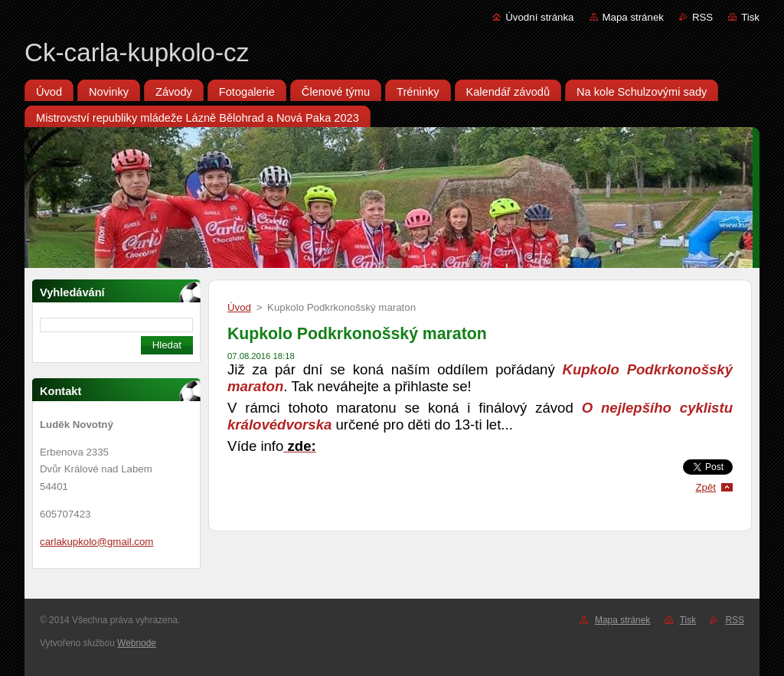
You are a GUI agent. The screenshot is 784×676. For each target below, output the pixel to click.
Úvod (239, 307)
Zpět (706, 487)
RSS (702, 17)
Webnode (137, 643)
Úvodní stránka (539, 17)
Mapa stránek (633, 17)
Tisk (750, 17)
